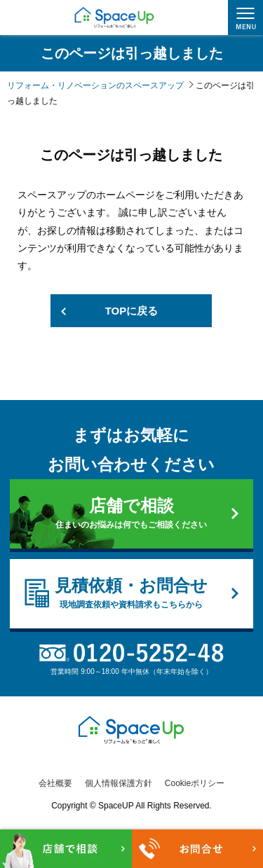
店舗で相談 (131, 514)
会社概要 (55, 783)
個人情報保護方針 (119, 783)
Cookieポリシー (195, 783)
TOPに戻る (132, 311)
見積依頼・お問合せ (131, 593)
